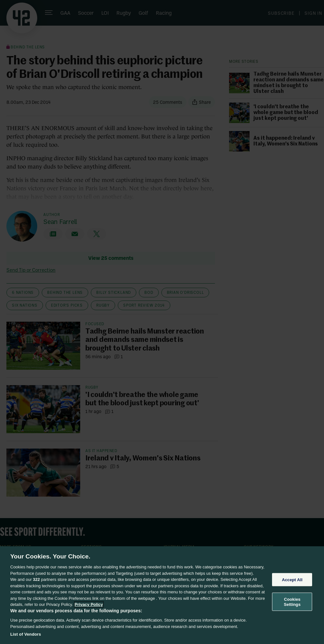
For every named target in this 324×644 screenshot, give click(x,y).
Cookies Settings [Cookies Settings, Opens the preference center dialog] (292, 602)
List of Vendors (26, 634)
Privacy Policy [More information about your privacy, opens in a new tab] (89, 604)
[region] (162, 595)
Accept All (292, 579)
